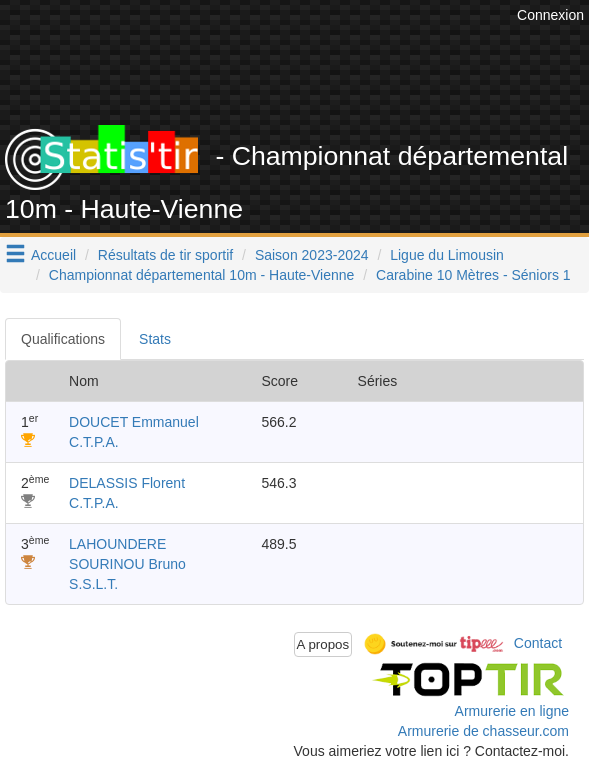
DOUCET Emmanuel (134, 422)
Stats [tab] (155, 339)
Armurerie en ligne (512, 711)
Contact (538, 643)
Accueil (53, 255)
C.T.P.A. (94, 442)
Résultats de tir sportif (165, 255)
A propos (323, 644)
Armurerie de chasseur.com (483, 731)
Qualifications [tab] (63, 339)
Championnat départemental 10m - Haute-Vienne (202, 275)
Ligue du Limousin (447, 255)
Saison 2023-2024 (312, 255)
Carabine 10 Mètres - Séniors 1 (473, 275)
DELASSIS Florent (127, 483)
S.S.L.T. (93, 584)
